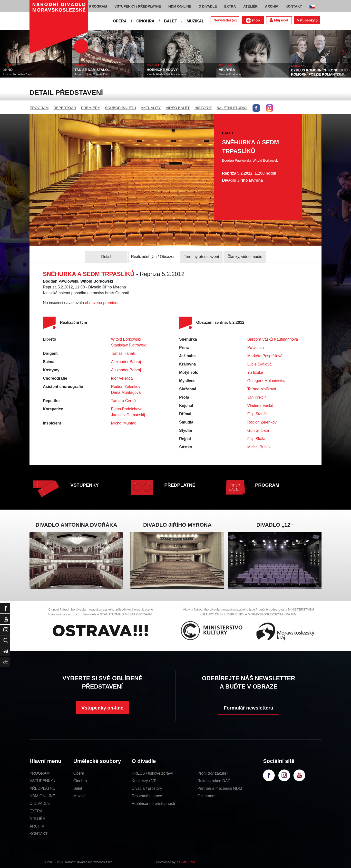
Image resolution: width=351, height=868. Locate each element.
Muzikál (80, 796)
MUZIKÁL (195, 21)
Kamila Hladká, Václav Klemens (167, 74)
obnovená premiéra (102, 303)
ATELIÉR (38, 819)
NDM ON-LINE (42, 796)
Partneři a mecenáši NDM (220, 788)
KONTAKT (39, 834)
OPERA (120, 21)
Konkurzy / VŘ (144, 781)
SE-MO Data (186, 862)
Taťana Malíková (262, 389)
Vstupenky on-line (102, 708)
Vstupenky (307, 20)
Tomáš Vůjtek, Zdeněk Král (91, 74)
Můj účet (279, 20)
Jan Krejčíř (257, 397)
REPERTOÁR (65, 108)
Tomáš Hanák (123, 353)
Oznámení (206, 796)
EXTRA (36, 811)
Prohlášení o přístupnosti (153, 804)
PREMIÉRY (90, 108)
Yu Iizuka (255, 372)
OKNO (8, 70)
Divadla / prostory (147, 788)
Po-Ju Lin (256, 348)
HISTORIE (203, 108)
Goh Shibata (258, 430)
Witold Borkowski (126, 339)
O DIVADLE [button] (208, 6)
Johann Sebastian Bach (17, 74)
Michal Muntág (124, 423)
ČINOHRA (145, 21)
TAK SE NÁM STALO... (93, 70)
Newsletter (225, 20)
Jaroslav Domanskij (128, 415)
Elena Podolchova (127, 409)
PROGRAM (39, 108)
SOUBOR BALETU (120, 108)
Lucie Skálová (260, 364)
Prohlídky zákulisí (213, 773)
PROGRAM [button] (98, 6)
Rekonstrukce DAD (214, 781)
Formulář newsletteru (249, 708)
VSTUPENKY (85, 485)
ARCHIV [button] (272, 6)
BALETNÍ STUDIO (232, 108)
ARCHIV (37, 826)
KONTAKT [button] (294, 6)
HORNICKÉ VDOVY (162, 70)
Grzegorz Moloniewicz (267, 381)
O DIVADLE (40, 804)
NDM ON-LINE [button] (180, 6)
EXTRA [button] (230, 6)
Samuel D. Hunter (230, 74)
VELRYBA (227, 70)
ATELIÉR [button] (250, 6)
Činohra (80, 781)
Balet (78, 788)
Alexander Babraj (126, 362)
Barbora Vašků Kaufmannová (273, 339)
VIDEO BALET (178, 108)
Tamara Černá (123, 401)
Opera (79, 773)
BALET (171, 21)
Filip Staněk (258, 414)
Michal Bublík (259, 447)
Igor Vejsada (122, 378)
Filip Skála (256, 439)
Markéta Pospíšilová (265, 356)
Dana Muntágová (126, 392)
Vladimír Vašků (260, 406)
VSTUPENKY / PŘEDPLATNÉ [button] (138, 6)
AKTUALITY (151, 108)
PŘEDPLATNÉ (180, 485)
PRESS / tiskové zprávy (152, 773)
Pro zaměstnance (147, 796)
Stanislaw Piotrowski (129, 345)
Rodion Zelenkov (126, 387)
